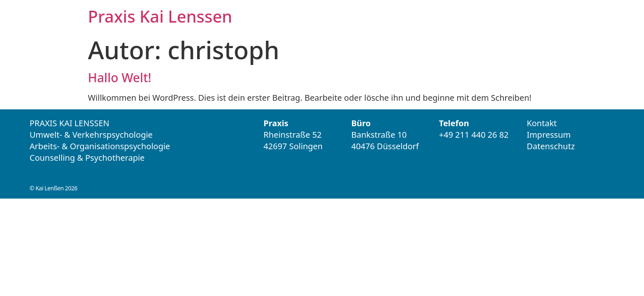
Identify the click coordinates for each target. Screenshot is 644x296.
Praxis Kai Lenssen (160, 16)
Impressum (549, 135)
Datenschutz (551, 146)
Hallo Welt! (120, 77)
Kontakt (542, 123)
